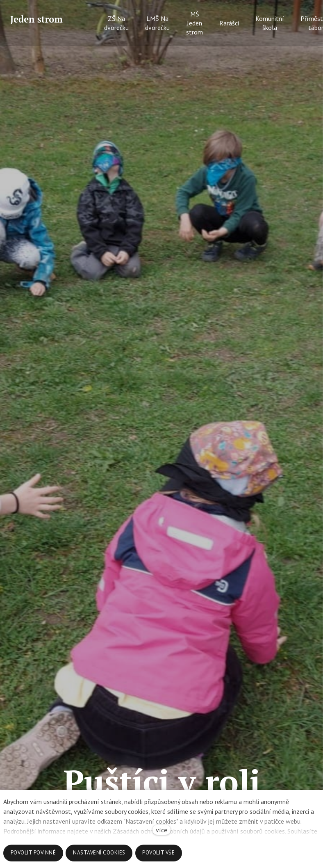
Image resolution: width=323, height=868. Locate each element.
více (161, 830)
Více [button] (290, 23)
